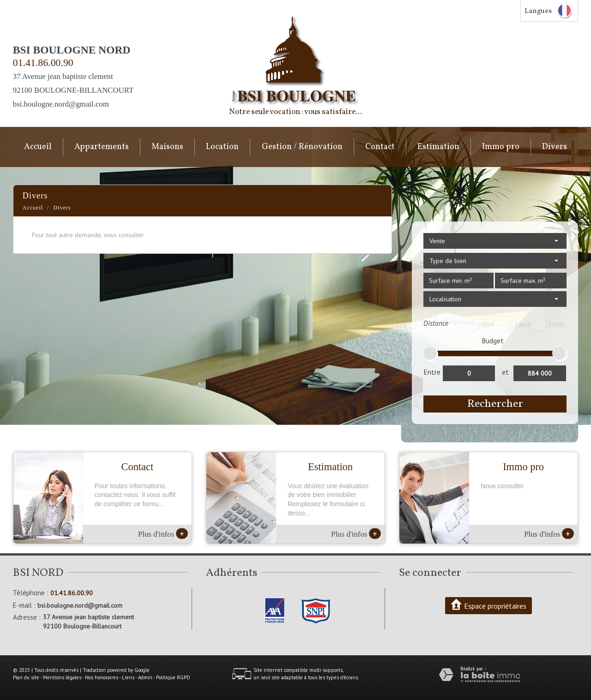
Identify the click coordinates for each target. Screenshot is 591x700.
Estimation (438, 147)
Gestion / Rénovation (302, 147)
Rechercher (495, 404)
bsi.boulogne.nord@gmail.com (61, 104)
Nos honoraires (102, 677)
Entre (432, 372)
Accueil (38, 147)
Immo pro (501, 147)
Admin (145, 677)
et (505, 372)
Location (222, 147)
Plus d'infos (163, 533)
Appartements (102, 147)
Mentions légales (62, 677)
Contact (380, 147)
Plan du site (26, 677)
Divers (555, 147)
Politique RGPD (173, 677)
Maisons (167, 147)
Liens (128, 677)
